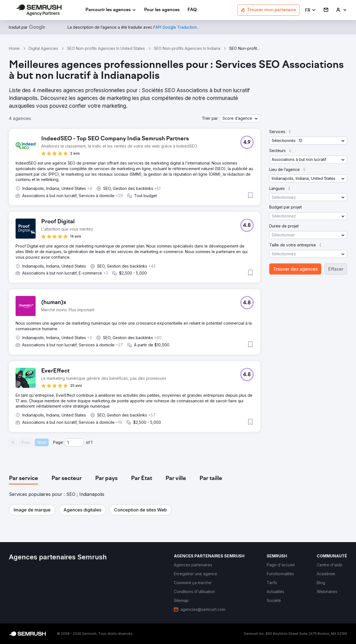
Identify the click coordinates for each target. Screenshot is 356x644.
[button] (311, 10)
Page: (58, 442)
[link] (162, 10)
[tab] (24, 479)
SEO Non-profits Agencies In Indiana (187, 48)
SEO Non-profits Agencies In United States (106, 48)
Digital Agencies (43, 48)
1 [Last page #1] (92, 442)
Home (14, 48)
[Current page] (74, 442)
